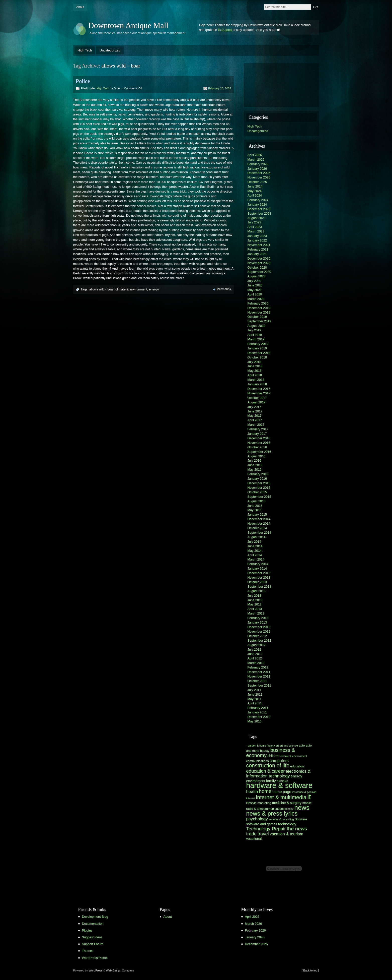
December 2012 (259, 627)
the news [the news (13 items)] (297, 829)
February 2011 (258, 708)
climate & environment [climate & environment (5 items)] (294, 756)
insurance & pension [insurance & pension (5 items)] (304, 792)
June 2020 (255, 285)
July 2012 (254, 650)
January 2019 (257, 348)
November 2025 (259, 177)
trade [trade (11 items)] (252, 834)
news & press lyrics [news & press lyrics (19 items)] (272, 813)
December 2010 (259, 717)
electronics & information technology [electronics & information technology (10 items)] (278, 774)
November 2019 (259, 312)
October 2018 (257, 357)
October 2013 (257, 582)
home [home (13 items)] (265, 791)
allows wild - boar (101, 289)
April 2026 (255, 155)
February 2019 (258, 344)
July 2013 (254, 596)
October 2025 (257, 182)
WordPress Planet (95, 958)
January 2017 (257, 434)
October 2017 (257, 398)
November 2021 (259, 245)
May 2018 (255, 371)
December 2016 (259, 438)
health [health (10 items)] (252, 791)
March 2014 (256, 559)
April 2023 (255, 227)
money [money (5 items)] (289, 809)
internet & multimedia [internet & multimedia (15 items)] (281, 798)
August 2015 (257, 501)
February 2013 (258, 618)
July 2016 (254, 461)
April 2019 (255, 335)
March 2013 (256, 613)
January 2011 (257, 712)
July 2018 (254, 362)
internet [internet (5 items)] (251, 798)
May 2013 (255, 604)
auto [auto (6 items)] (302, 746)
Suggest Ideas (92, 937)
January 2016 (257, 479)
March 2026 (256, 160)
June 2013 (255, 600)
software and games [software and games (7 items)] (262, 824)
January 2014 (257, 568)
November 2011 (259, 676)
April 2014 (255, 555)
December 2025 (259, 173)
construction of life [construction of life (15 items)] (268, 766)
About (80, 7)
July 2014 (254, 542)
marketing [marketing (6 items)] (264, 803)
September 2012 (259, 640)
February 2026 (258, 164)
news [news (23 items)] (302, 808)
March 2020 (256, 299)
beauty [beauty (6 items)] (265, 751)
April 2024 (255, 195)
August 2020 (257, 276)
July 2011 (254, 690)
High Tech (85, 50)
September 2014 (259, 533)
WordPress (96, 970)
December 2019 (259, 308)
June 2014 (255, 546)
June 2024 (255, 186)
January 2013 (257, 622)
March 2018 (256, 380)
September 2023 (259, 213)
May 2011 (255, 699)
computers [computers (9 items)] (279, 761)
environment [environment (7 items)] (256, 781)
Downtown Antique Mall (128, 25)
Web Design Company (120, 970)
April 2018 (255, 375)
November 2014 (259, 524)
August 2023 (257, 218)
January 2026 (257, 169)
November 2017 (259, 393)
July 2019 (254, 330)
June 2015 (255, 506)
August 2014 (257, 537)
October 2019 (257, 317)
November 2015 (259, 488)
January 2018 (257, 384)
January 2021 (257, 254)
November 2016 (259, 443)
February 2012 (258, 667)
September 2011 (259, 685)
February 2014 (258, 564)
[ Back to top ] (310, 970)
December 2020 (259, 258)
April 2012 (255, 658)
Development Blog (95, 917)
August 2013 (257, 591)
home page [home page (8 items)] (282, 792)
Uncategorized (110, 50)
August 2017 (257, 402)
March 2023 (256, 231)
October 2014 (257, 528)
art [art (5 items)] (277, 746)
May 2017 (255, 416)
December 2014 (259, 519)
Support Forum (93, 944)
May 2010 (255, 721)
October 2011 (257, 681)
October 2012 (257, 636)
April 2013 (255, 609)
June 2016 (255, 465)
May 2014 (255, 551)
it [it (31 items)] (309, 797)
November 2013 (259, 577)
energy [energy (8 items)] (296, 776)
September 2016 (259, 452)
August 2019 (257, 326)
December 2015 (259, 483)
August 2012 (257, 645)
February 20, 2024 (220, 88)
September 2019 (259, 321)
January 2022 (257, 240)
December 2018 (259, 353)
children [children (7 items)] (274, 756)
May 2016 (255, 470)
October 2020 (257, 267)
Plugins (87, 930)
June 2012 (255, 654)
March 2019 (256, 339)
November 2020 (259, 263)
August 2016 (257, 456)
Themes (88, 951)
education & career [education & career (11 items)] (266, 771)
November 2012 (259, 631)
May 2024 (255, 191)
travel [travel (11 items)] (263, 834)
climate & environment (131, 289)
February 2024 (258, 200)
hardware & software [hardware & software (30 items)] (279, 785)
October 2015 (257, 492)
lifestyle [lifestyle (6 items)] (251, 803)
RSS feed (225, 30)
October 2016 (257, 447)
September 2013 (259, 587)
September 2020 (259, 272)
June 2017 (255, 411)
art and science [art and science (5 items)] (289, 746)
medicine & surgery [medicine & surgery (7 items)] (287, 803)
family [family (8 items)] (271, 781)
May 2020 (255, 290)
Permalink (224, 289)
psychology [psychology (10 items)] (257, 819)
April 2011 (255, 703)
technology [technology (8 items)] (287, 824)
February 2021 (258, 249)
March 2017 (256, 425)
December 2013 (259, 573)
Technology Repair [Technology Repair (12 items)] (266, 829)
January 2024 (257, 204)
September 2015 (259, 497)
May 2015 (255, 510)
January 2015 (257, 514)
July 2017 (254, 407)
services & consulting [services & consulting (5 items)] (281, 819)
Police (83, 81)
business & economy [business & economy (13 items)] (271, 753)
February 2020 (258, 303)
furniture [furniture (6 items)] (282, 781)
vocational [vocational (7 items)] (254, 839)
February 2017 (258, 429)
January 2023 (257, 236)
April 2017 (255, 420)
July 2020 (254, 281)
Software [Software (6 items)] (301, 819)
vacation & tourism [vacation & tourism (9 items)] (286, 834)
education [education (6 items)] (297, 766)
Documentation (93, 924)
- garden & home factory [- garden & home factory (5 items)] (261, 746)
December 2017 (259, 389)
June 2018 (255, 366)
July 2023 (254, 222)
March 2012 (256, 663)
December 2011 (259, 672)
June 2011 (255, 694)
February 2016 (258, 474)
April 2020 (255, 294)
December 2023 (259, 209)
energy (154, 289)
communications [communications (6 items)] (258, 761)
